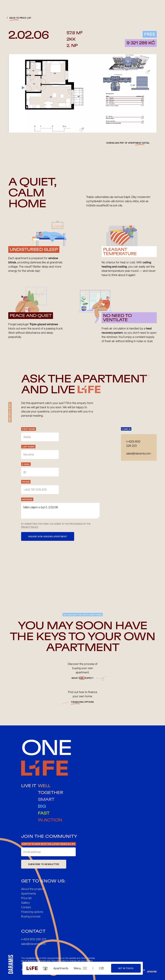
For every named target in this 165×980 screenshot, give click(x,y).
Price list (26, 898)
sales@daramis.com (139, 453)
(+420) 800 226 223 (133, 443)
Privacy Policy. (30, 527)
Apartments (61, 968)
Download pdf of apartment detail (128, 143)
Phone (26, 482)
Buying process (31, 916)
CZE (102, 968)
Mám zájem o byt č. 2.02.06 (60, 511)
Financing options (32, 912)
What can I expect (83, 678)
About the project (32, 889)
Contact (26, 907)
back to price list (19, 18)
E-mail (26, 464)
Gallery (25, 903)
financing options (82, 702)
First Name (29, 429)
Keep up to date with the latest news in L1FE (49, 844)
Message (27, 499)
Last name (28, 447)
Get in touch (126, 968)
